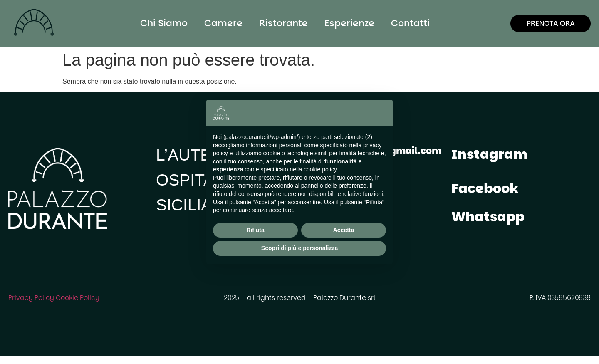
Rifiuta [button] (255, 230)
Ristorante (283, 23)
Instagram (489, 154)
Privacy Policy (31, 298)
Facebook (485, 188)
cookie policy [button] (320, 169)
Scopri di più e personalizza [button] (299, 248)
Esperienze (349, 23)
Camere (223, 23)
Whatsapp (488, 217)
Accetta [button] (344, 230)
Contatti (410, 23)
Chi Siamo (164, 23)
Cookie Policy (78, 298)
